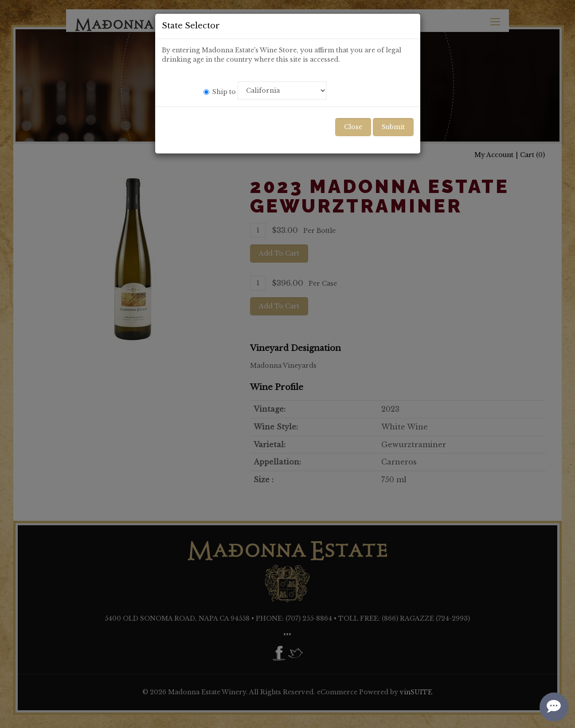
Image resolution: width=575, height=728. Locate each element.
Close (353, 127)
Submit (393, 127)
